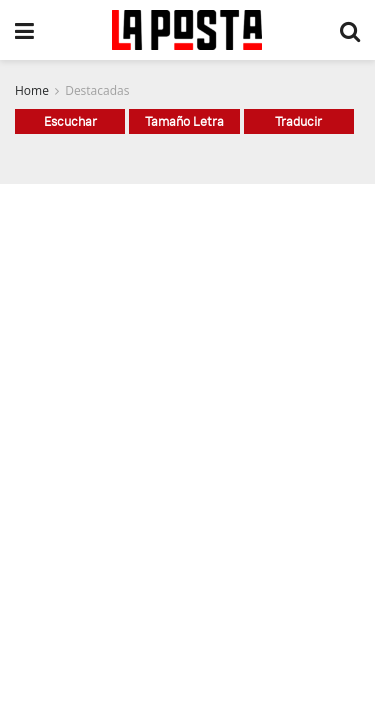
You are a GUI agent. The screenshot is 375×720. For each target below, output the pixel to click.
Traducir (298, 121)
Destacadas (97, 90)
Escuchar (70, 121)
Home (32, 90)
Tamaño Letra (184, 121)
